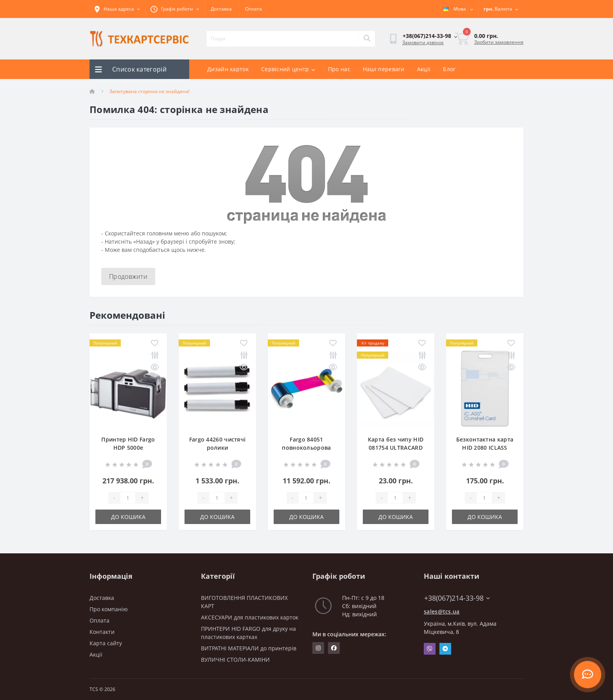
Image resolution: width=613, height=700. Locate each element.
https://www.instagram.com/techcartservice (318, 648)
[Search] (367, 39)
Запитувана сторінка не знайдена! (150, 91)
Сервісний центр (288, 69)
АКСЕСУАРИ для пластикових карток (250, 617)
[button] (175, 9)
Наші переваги (384, 69)
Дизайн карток (228, 69)
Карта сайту (106, 643)
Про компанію (109, 609)
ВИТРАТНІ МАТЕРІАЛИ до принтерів (249, 648)
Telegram (445, 649)
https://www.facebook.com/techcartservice (334, 648)
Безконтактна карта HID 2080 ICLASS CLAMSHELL (485, 448)
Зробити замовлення (499, 42)
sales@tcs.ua (442, 611)
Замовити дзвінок (423, 42)
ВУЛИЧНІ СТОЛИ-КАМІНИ (235, 660)
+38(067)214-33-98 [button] (457, 598)
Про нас (339, 69)
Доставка (221, 9)
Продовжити (128, 276)
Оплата (254, 9)
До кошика (128, 517)
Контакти (102, 632)
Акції (424, 69)
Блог (449, 69)
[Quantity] (128, 498)
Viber (430, 649)
